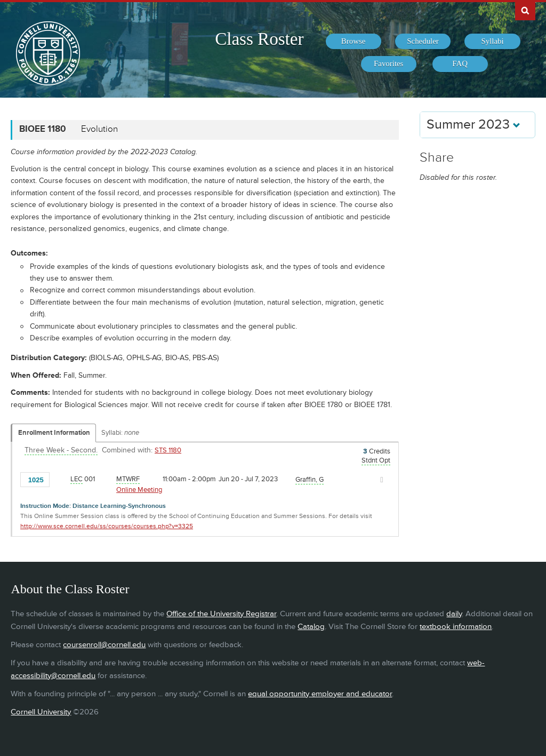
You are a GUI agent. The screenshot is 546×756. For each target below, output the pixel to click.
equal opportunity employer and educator (320, 694)
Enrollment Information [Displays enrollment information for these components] (54, 433)
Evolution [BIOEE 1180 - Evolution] (99, 129)
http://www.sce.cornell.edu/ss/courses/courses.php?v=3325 (107, 526)
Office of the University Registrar (221, 614)
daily (454, 614)
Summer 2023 (473, 125)
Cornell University (41, 712)
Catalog (311, 627)
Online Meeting (139, 490)
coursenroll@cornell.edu (104, 645)
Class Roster (259, 39)
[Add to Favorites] (60, 479)
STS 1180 (168, 450)
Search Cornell (525, 10)
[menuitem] (354, 42)
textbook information (456, 627)
